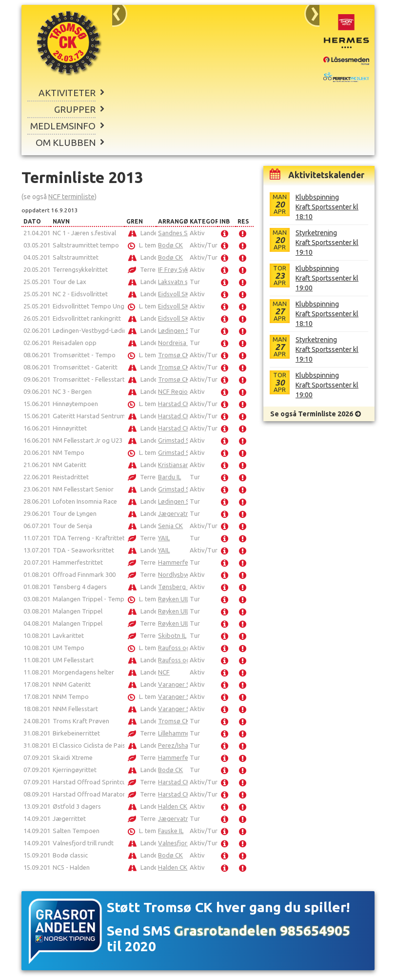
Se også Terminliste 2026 (312, 414)
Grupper (75, 109)
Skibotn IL (172, 635)
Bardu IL (169, 477)
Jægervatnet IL (179, 513)
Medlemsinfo (63, 126)
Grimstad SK (176, 440)
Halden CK (173, 806)
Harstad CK (174, 404)
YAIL (164, 538)
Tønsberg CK (177, 587)
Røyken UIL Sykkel (184, 599)
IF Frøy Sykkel (178, 269)
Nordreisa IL (175, 343)
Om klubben (66, 143)
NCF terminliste (71, 197)
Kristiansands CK (182, 465)
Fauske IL (171, 831)
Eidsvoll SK (174, 294)
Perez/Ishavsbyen (183, 745)
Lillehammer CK (180, 733)
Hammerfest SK (180, 562)
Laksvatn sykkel (180, 282)
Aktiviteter (67, 93)
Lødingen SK (176, 330)
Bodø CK (170, 245)
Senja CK (170, 526)
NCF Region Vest (182, 391)
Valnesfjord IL (178, 843)
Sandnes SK (175, 233)
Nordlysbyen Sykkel (186, 574)
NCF (164, 672)
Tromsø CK (174, 355)
